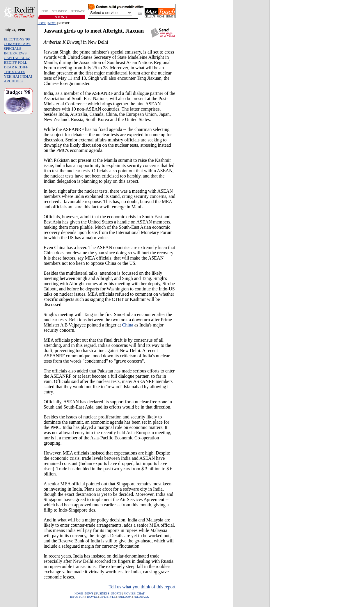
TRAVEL (92, 597)
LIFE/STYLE (108, 597)
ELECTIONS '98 (17, 39)
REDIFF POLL (16, 62)
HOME (42, 23)
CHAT (141, 593)
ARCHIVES (13, 81)
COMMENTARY (17, 44)
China (128, 325)
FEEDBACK (141, 597)
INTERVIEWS (15, 53)
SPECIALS (13, 48)
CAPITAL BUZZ (17, 58)
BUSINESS (102, 593)
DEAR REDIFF (16, 67)
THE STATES (15, 72)
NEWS (52, 23)
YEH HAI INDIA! (18, 76)
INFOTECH (77, 597)
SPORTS (116, 593)
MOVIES (129, 593)
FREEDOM (125, 597)
